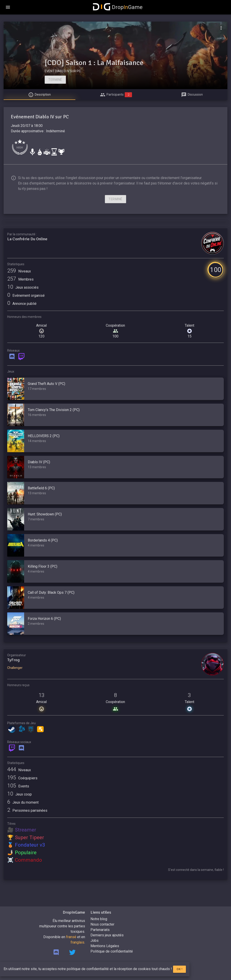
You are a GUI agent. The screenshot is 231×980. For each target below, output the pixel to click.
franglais (77, 942)
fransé (71, 937)
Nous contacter (102, 924)
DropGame (118, 7)
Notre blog (99, 919)
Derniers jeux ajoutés (107, 935)
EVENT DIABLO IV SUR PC (63, 71)
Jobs (95, 941)
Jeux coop (20, 794)
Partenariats (100, 930)
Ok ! (179, 969)
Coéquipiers (22, 778)
